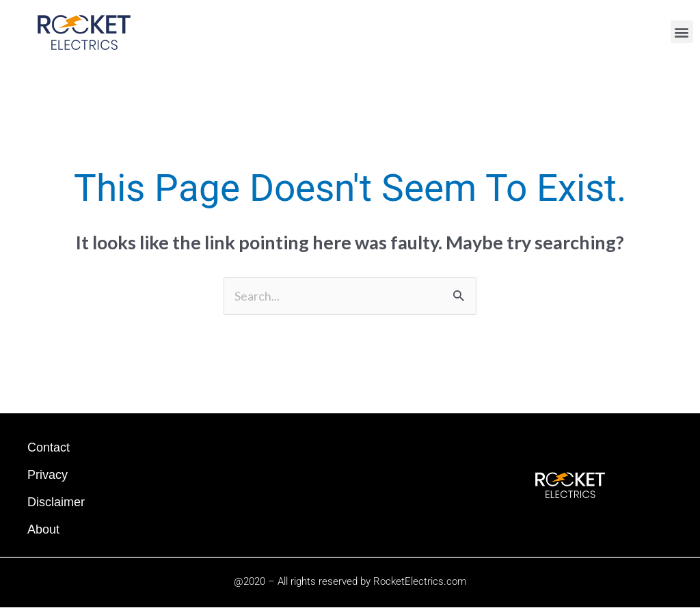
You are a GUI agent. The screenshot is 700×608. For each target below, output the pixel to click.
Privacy (48, 475)
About (43, 529)
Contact (49, 447)
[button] (682, 32)
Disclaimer (56, 502)
